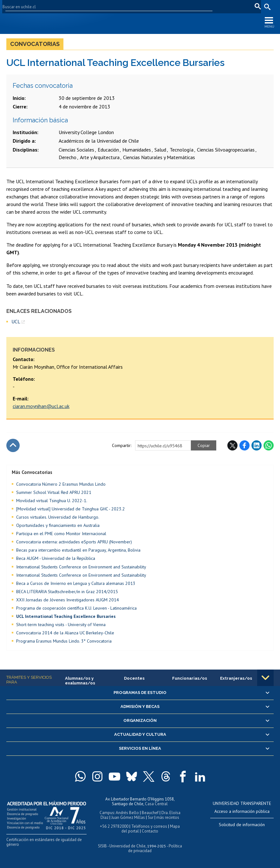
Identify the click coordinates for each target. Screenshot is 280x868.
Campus (107, 813)
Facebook (244, 445)
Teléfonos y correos (149, 826)
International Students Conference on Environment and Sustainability (81, 567)
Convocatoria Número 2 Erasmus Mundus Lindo (61, 484)
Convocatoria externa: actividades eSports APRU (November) (74, 542)
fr (247, 6)
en (237, 6)
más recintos (168, 817)
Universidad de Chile (127, 846)
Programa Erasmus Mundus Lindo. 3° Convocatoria (64, 641)
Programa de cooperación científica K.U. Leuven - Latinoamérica (76, 608)
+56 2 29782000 (114, 826)
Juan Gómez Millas (128, 817)
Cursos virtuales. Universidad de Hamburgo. (58, 517)
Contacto (150, 831)
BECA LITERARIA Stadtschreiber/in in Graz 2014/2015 (67, 592)
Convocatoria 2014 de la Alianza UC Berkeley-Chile (65, 633)
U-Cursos (179, 6)
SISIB (102, 846)
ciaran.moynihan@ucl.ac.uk (41, 406)
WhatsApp (269, 445)
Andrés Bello (127, 813)
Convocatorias (35, 44)
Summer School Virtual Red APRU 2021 (54, 492)
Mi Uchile (202, 6)
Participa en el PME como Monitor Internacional (61, 534)
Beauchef (150, 813)
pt (256, 6)
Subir (13, 445)
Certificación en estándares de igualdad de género (44, 842)
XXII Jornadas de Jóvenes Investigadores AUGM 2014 (68, 600)
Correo (222, 6)
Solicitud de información (242, 825)
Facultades (146, 6)
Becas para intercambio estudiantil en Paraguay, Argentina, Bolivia (78, 550)
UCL (16, 321)
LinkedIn (257, 445)
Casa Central (156, 804)
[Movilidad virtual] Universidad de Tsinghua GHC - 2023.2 (71, 509)
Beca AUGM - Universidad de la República (56, 558)
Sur (151, 817)
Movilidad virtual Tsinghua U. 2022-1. (52, 501)
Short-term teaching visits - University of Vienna (61, 625)
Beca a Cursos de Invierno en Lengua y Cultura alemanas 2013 (76, 583)
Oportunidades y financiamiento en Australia (58, 525)
